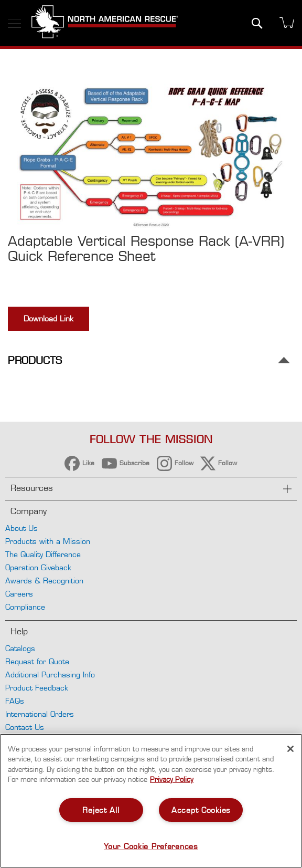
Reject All (101, 810)
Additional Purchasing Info (50, 674)
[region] (151, 801)
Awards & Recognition (44, 581)
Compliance (25, 607)
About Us (21, 528)
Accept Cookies (201, 810)
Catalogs (20, 648)
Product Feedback (37, 688)
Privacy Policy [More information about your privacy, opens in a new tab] (172, 779)
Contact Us (25, 727)
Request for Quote (37, 661)
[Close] (290, 749)
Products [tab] (35, 360)
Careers (19, 594)
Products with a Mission (48, 541)
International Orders (40, 714)
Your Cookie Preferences (151, 846)
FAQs (15, 701)
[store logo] (105, 23)
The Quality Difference (43, 554)
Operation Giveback (38, 567)
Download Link (48, 318)
